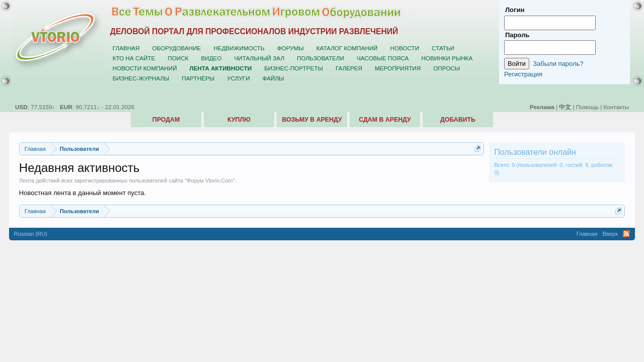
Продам (166, 120)
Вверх (611, 234)
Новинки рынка (447, 58)
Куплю (239, 120)
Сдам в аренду (385, 120)
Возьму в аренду (312, 120)
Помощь (587, 107)
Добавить (458, 120)
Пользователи (320, 58)
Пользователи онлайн (535, 152)
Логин (515, 10)
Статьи (443, 48)
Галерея (349, 68)
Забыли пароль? (558, 64)
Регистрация (523, 74)
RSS (626, 234)
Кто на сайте (134, 58)
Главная (126, 48)
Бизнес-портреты (294, 68)
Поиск (178, 58)
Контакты (616, 107)
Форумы (291, 48)
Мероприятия (398, 68)
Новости (405, 48)
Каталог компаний (347, 48)
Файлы (273, 78)
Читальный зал (260, 58)
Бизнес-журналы (141, 78)
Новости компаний (145, 68)
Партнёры (198, 78)
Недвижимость (239, 48)
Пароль (517, 35)
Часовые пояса (383, 58)
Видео (212, 58)
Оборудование (176, 48)
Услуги (238, 78)
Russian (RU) (31, 234)
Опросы (447, 68)
